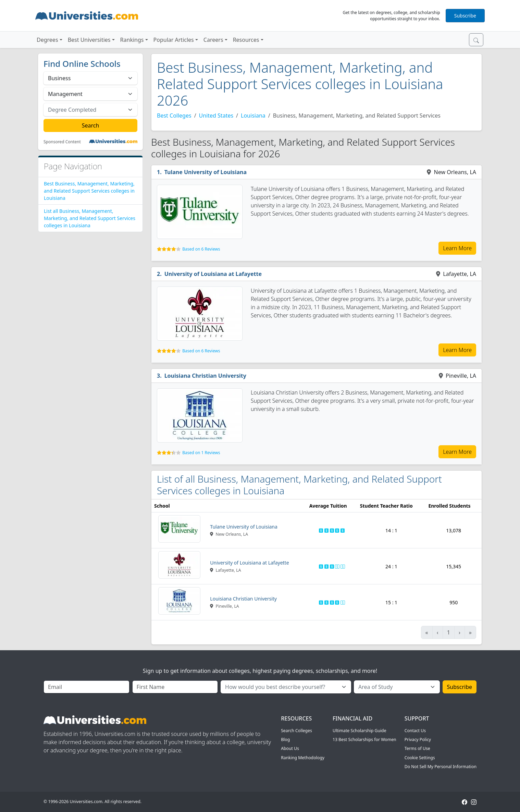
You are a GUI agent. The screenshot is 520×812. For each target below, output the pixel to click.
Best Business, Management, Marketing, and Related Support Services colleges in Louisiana (89, 191)
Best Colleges (174, 116)
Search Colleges (296, 731)
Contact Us (415, 731)
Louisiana (253, 116)
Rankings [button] (132, 40)
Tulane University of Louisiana (206, 172)
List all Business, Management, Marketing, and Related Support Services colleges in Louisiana (90, 218)
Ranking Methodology (303, 758)
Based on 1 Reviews (201, 453)
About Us (290, 748)
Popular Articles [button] (174, 40)
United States (216, 116)
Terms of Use (417, 748)
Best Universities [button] (89, 40)
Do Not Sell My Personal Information (441, 767)
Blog (285, 740)
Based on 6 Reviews (201, 249)
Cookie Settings (420, 758)
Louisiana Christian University (205, 376)
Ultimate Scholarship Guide (360, 731)
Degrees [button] (47, 40)
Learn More (457, 248)
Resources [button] (246, 40)
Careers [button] (213, 40)
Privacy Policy (418, 740)
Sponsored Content (62, 142)
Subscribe (465, 16)
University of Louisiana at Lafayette (213, 274)
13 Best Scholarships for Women (364, 740)
